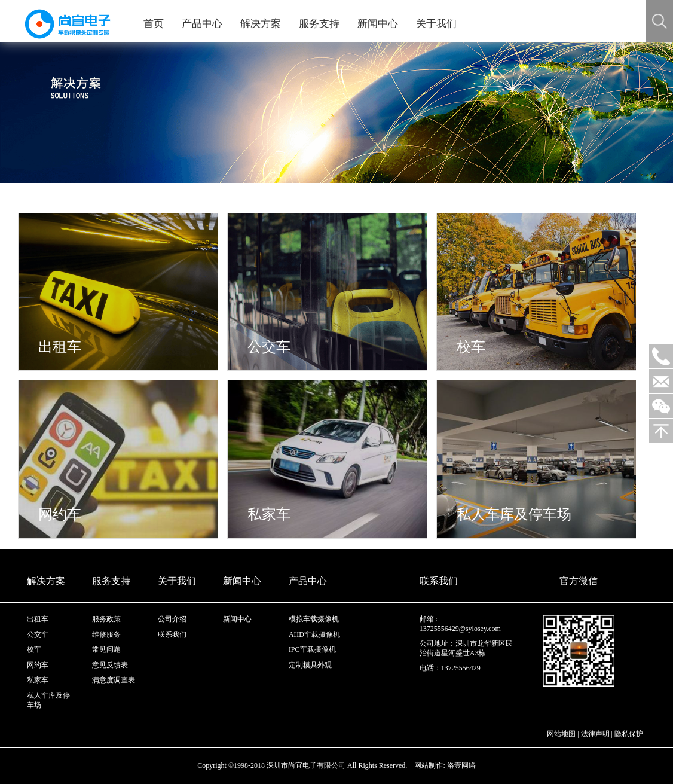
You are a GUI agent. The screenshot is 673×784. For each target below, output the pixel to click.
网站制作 (429, 765)
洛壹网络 (461, 765)
